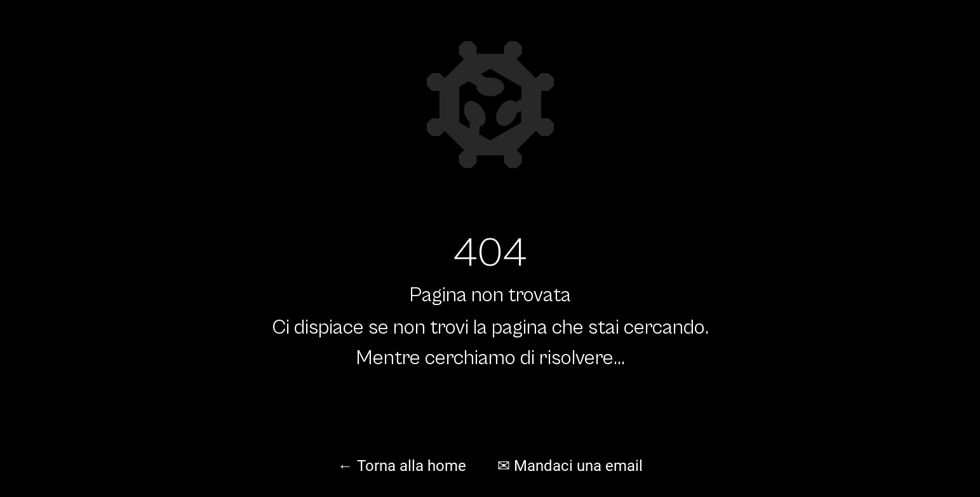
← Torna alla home (402, 466)
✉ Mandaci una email (570, 466)
